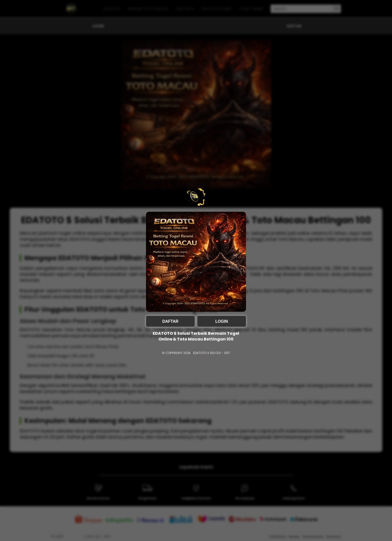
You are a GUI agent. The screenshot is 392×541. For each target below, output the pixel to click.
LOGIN (222, 321)
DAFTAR (170, 321)
